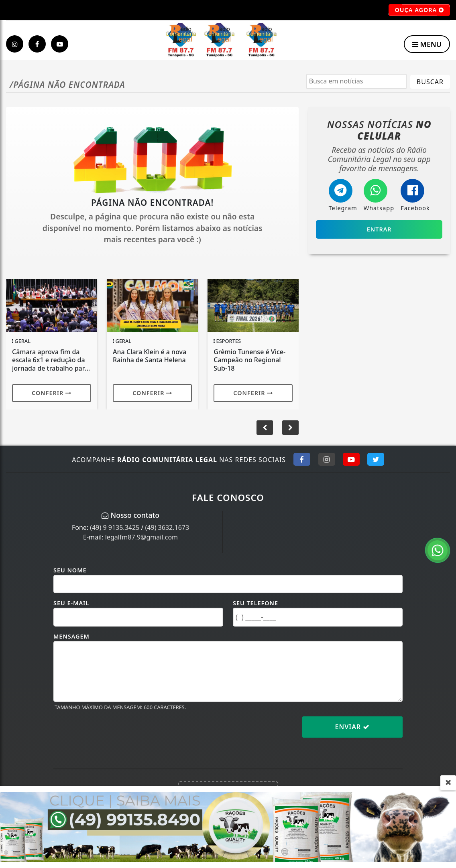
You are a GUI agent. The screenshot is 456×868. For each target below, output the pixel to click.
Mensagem (71, 636)
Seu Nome (70, 570)
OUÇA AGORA (419, 10)
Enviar (353, 727)
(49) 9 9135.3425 (115, 527)
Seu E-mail (71, 603)
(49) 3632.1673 (167, 527)
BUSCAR (430, 82)
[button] (290, 428)
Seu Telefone (255, 603)
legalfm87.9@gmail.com (141, 537)
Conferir (52, 393)
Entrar (379, 229)
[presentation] (114, 733)
